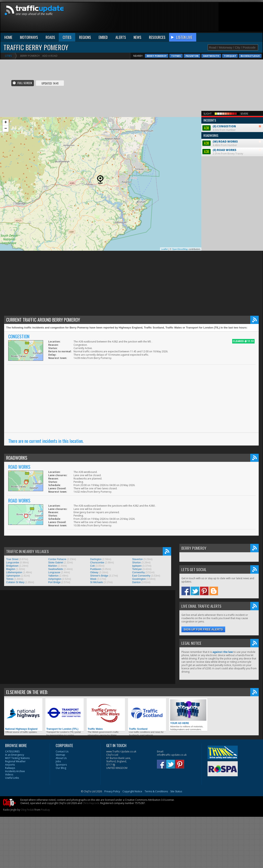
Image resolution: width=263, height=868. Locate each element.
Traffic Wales (106, 715)
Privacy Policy (112, 791)
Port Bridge (54, 582)
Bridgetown (12, 566)
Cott (92, 566)
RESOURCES (157, 37)
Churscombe (97, 563)
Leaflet (164, 249)
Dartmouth (211, 56)
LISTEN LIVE (184, 37)
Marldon (52, 566)
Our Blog (61, 768)
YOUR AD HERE (188, 712)
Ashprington (55, 579)
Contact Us (62, 751)
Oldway (94, 572)
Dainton (136, 582)
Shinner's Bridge (99, 576)
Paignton (192, 56)
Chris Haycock (91, 803)
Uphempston (13, 576)
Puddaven (96, 569)
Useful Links (12, 778)
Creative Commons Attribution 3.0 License (149, 800)
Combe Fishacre (57, 559)
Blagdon (11, 569)
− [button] (6, 129)
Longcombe (13, 563)
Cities (8, 56)
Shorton (136, 563)
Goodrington (139, 579)
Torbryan (137, 569)
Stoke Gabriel (56, 563)
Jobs (58, 761)
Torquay (230, 56)
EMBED (103, 37)
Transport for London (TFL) (65, 715)
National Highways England (23, 715)
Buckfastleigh (250, 56)
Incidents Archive (15, 771)
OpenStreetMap (180, 249)
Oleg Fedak (27, 810)
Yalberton (53, 576)
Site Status (176, 791)
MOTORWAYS (29, 37)
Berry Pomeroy (157, 56)
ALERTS (121, 37)
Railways (10, 768)
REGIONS (85, 37)
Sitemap (60, 755)
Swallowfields (55, 569)
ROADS (50, 37)
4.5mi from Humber (232, 124)
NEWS (137, 37)
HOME (8, 37)
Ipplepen (137, 566)
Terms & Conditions (156, 791)
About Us (61, 758)
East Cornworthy (141, 576)
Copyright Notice (132, 791)
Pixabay (45, 810)
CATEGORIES (12, 751)
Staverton (137, 559)
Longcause (54, 572)
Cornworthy (138, 572)
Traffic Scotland (147, 715)
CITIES (67, 37)
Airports (10, 765)
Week (93, 579)
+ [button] (6, 123)
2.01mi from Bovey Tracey (232, 152)
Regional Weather (15, 761)
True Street (12, 559)
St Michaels (97, 582)
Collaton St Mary (15, 582)
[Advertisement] (243, 18)
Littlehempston (14, 572)
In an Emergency (15, 755)
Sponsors (61, 765)
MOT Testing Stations (17, 758)
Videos (9, 775)
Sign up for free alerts (203, 629)
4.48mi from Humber (232, 140)
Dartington (96, 559)
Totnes (176, 56)
